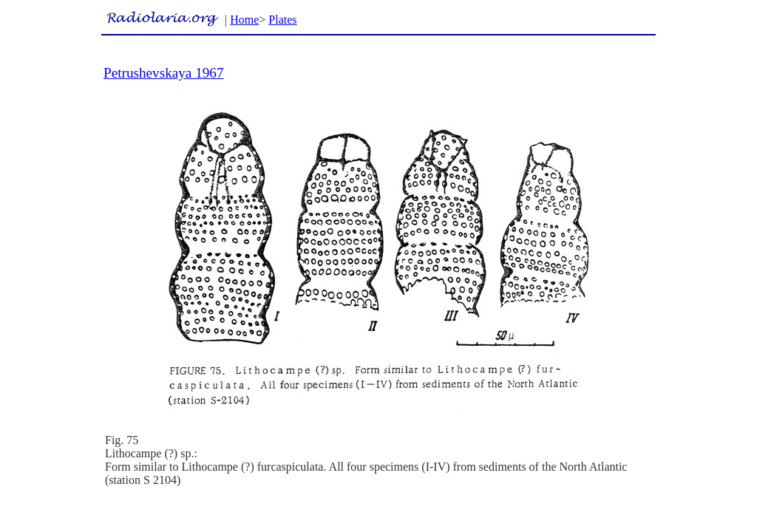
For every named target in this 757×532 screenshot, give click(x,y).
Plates (282, 20)
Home (244, 20)
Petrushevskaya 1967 (164, 73)
